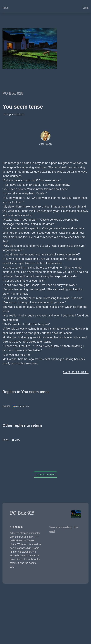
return (20, 114)
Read (5, 8)
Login (86, 8)
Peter (6, 440)
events (7, 406)
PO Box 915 (13, 93)
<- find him (16, 527)
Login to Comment (45, 475)
